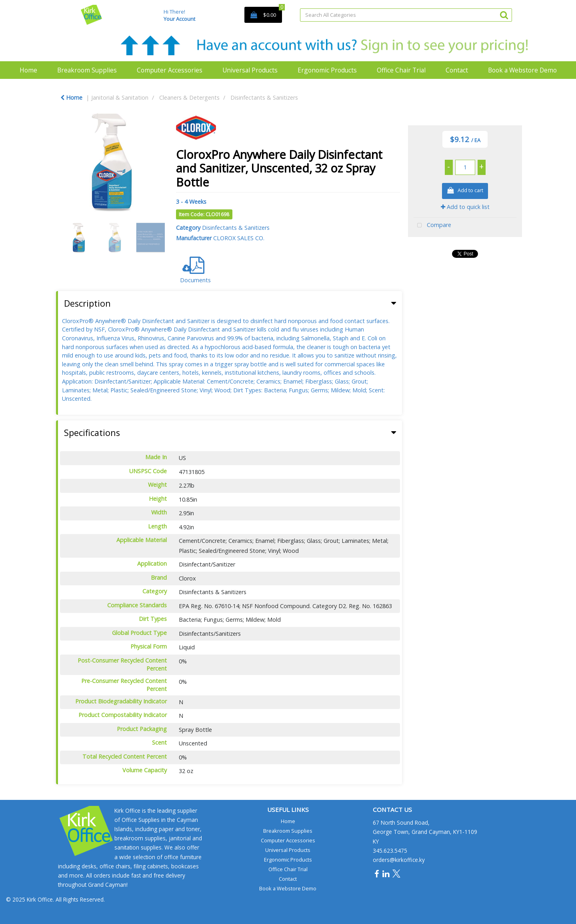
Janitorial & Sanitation (120, 97)
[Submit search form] (504, 15)
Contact (457, 70)
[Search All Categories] (406, 15)
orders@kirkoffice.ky (399, 860)
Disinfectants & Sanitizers (264, 97)
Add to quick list (465, 207)
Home (28, 70)
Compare (432, 226)
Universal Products (250, 70)
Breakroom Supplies (87, 70)
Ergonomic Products (327, 70)
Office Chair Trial (401, 70)
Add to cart (465, 191)
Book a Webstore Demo (522, 70)
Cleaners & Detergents (189, 97)
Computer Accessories (170, 70)
